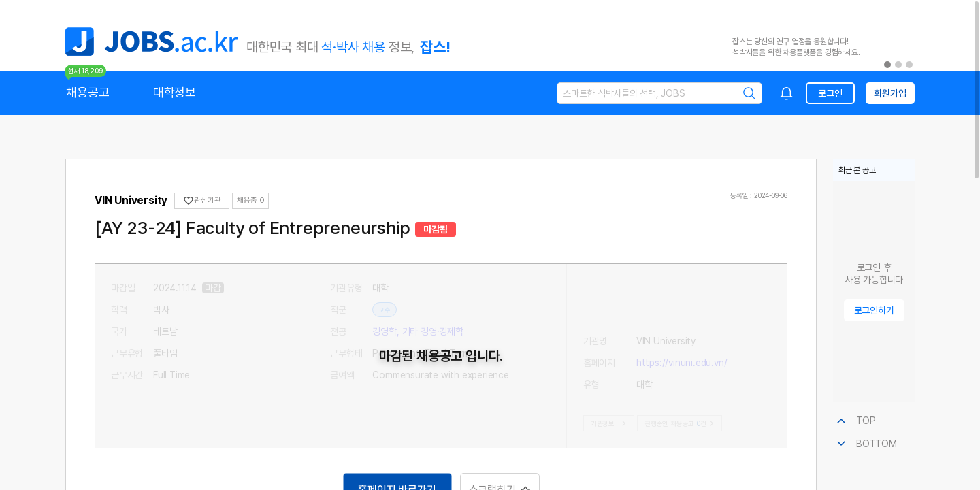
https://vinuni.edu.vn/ (682, 310)
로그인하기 (874, 310)
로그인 (830, 93)
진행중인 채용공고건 (681, 423)
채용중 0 (250, 200)
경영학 (384, 331)
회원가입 (890, 93)
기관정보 (610, 423)
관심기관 (202, 201)
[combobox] (787, 93)
